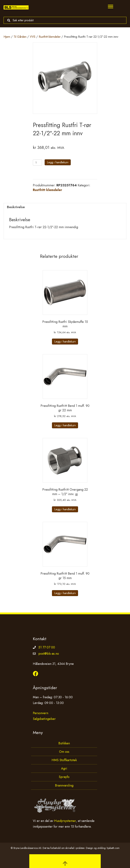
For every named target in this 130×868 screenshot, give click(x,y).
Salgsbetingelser (44, 719)
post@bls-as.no (49, 654)
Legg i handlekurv (58, 162)
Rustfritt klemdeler (50, 37)
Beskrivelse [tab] (16, 207)
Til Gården (20, 37)
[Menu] (111, 7)
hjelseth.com (113, 848)
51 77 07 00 (47, 647)
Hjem (7, 37)
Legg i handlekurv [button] (65, 342)
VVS (33, 37)
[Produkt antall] (37, 163)
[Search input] (64, 20)
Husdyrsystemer (65, 821)
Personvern (41, 713)
